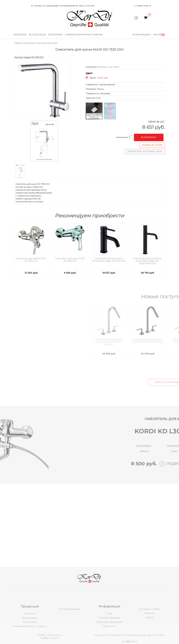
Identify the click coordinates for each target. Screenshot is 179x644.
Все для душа (37, 35)
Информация (141, 35)
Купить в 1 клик (152, 145)
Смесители (20, 35)
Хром (93, 78)
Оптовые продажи (109, 633)
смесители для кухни (47, 43)
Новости (149, 628)
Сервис (149, 632)
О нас (109, 629)
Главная (18, 43)
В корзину (149, 137)
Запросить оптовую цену (145, 152)
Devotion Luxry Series (108, 67)
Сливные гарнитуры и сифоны (84, 35)
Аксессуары (55, 35)
